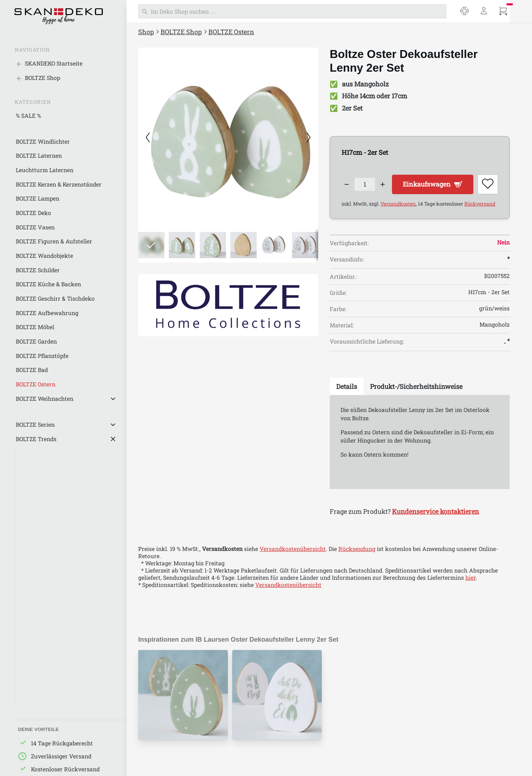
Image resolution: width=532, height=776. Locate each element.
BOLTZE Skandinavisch (50, 569)
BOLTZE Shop (181, 32)
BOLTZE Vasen (35, 227)
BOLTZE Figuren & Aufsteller (54, 241)
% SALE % (28, 116)
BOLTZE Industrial (44, 554)
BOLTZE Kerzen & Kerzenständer (59, 184)
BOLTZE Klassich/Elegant (53, 597)
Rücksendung (357, 549)
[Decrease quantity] (347, 185)
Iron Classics (37, 654)
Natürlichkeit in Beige (49, 497)
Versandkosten (398, 204)
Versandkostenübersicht (293, 549)
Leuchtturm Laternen (45, 170)
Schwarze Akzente (44, 454)
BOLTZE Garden (36, 341)
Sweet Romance (41, 683)
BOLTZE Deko (33, 213)
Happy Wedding (40, 668)
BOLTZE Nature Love (47, 526)
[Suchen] (292, 11)
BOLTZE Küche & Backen (48, 284)
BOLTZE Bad (32, 370)
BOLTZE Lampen (38, 198)
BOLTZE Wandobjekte (44, 256)
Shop (146, 32)
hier (471, 578)
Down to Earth (39, 625)
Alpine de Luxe (39, 640)
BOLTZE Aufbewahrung (47, 313)
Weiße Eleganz (39, 468)
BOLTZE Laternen (39, 156)
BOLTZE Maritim (42, 583)
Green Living (36, 511)
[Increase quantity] (383, 185)
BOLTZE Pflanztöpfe (42, 356)
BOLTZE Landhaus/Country (56, 540)
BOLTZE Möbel (35, 327)
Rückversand (480, 204)
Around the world (43, 611)
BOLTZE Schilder (38, 270)
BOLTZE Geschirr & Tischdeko (55, 299)
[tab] (347, 387)
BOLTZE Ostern (36, 384)
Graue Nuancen (40, 483)
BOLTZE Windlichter (43, 142)
